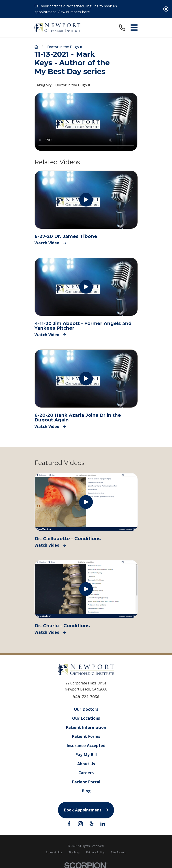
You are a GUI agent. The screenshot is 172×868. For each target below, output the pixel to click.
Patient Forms (86, 736)
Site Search (119, 852)
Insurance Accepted (86, 745)
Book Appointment (86, 810)
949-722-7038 (86, 697)
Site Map (74, 852)
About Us (86, 764)
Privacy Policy (95, 852)
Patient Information (86, 727)
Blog (86, 791)
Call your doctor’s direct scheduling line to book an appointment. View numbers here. (76, 9)
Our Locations (86, 718)
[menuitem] (54, 852)
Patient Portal (86, 782)
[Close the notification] (166, 9)
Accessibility (54, 852)
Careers (86, 773)
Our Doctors (86, 709)
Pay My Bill (86, 754)
